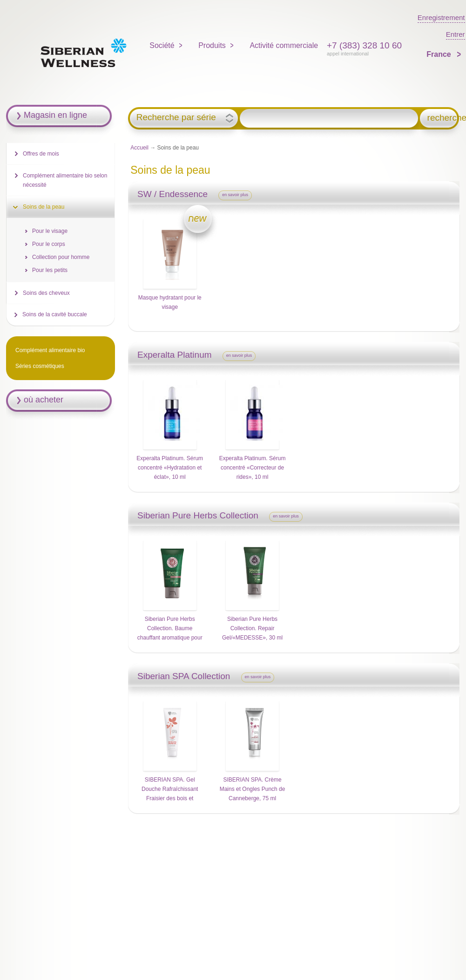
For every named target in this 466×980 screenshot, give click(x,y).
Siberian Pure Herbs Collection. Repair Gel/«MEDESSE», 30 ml (252, 628)
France (440, 54)
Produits (212, 45)
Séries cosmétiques (40, 366)
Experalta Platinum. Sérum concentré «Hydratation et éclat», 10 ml (170, 468)
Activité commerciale (284, 45)
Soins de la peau (44, 207)
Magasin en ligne (55, 115)
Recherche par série (176, 117)
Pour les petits (50, 270)
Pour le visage (50, 231)
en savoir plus (235, 195)
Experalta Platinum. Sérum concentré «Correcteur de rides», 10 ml (253, 468)
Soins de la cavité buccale (55, 314)
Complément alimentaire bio (50, 350)
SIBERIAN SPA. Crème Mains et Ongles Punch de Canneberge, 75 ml (253, 789)
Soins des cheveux (46, 293)
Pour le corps (49, 244)
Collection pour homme (61, 257)
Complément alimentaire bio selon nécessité (65, 180)
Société (162, 45)
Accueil (139, 148)
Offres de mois (41, 154)
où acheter (44, 400)
